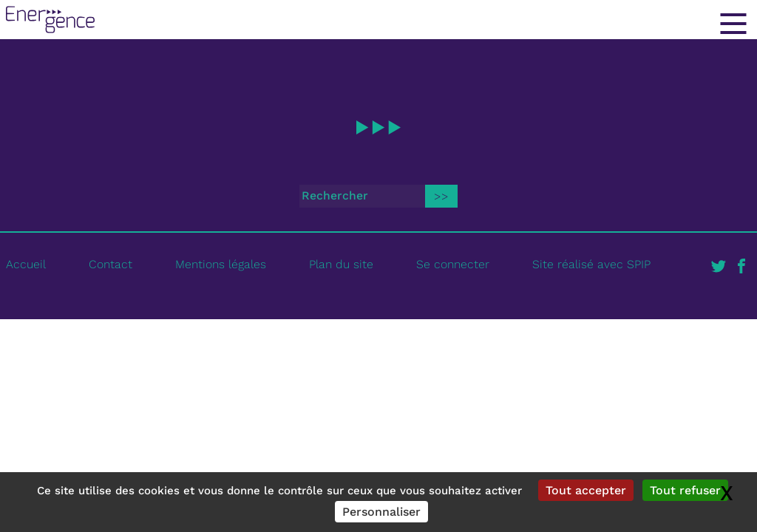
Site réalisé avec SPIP (591, 264)
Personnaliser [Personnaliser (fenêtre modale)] (381, 512)
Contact (111, 264)
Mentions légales (221, 264)
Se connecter (453, 264)
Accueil (26, 264)
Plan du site (341, 264)
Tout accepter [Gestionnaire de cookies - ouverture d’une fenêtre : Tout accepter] (586, 490)
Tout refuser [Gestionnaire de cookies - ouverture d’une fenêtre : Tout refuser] (685, 490)
